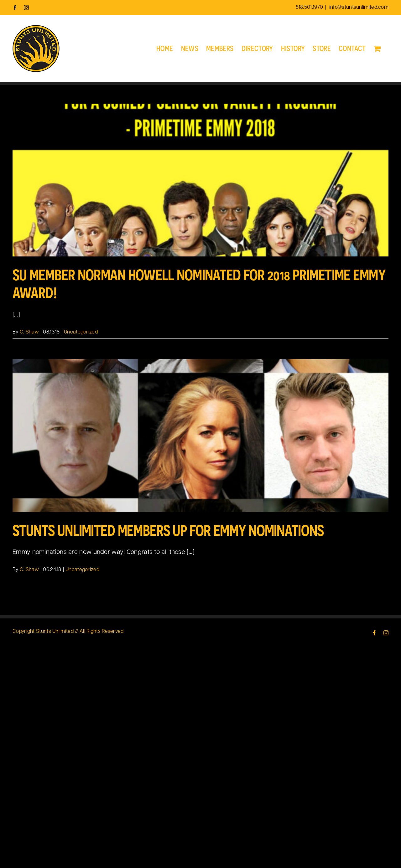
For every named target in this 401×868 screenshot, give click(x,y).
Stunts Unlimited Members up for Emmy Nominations (168, 530)
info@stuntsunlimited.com (358, 8)
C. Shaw (29, 332)
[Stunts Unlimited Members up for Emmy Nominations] (200, 436)
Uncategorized (81, 332)
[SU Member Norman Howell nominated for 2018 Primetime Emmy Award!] (200, 180)
